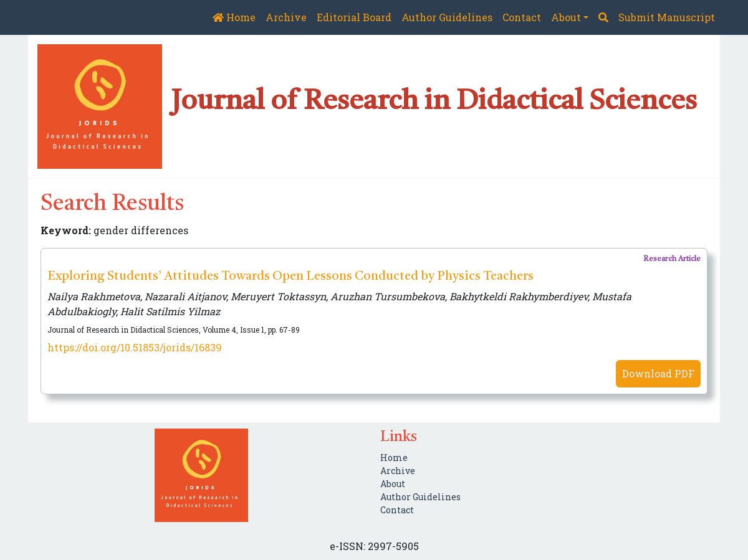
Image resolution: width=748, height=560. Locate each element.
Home (234, 17)
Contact (522, 17)
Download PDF (658, 373)
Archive (286, 17)
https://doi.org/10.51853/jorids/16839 (135, 347)
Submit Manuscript (667, 17)
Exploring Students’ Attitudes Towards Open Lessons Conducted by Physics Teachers (290, 277)
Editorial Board (354, 17)
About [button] (566, 17)
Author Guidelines (447, 17)
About (393, 484)
